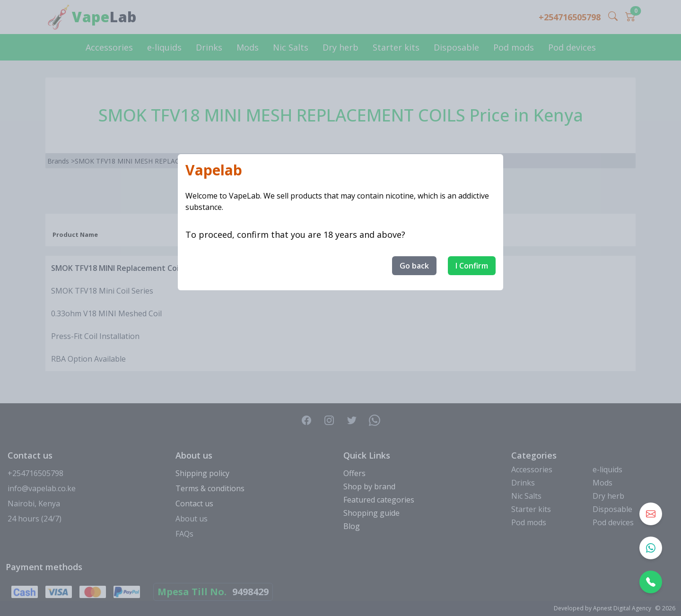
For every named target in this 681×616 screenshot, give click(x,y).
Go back (414, 266)
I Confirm (472, 266)
